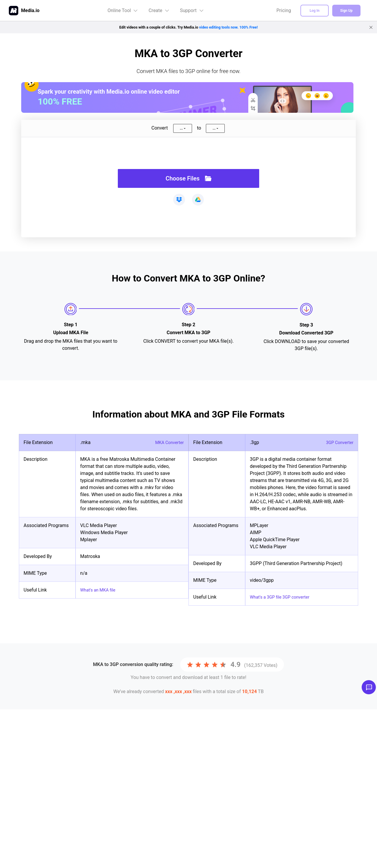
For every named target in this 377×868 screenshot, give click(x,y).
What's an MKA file (100, 590)
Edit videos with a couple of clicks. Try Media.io (189, 27)
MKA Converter (168, 442)
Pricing (284, 10)
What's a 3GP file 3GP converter (283, 597)
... (181, 128)
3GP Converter (338, 442)
